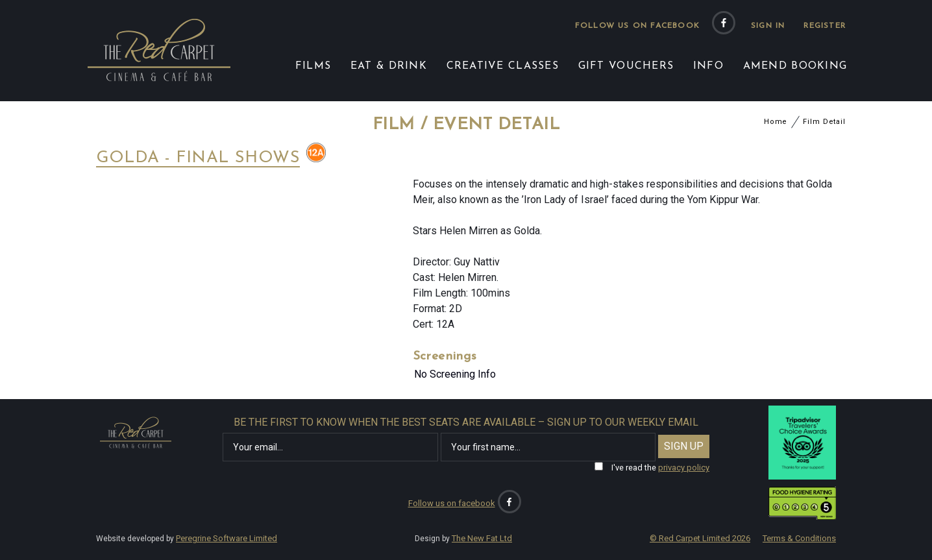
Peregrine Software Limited (227, 538)
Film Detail (824, 122)
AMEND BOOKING (795, 66)
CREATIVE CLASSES (503, 66)
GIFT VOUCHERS (626, 66)
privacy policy (684, 468)
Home (776, 122)
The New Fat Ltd (482, 538)
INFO (708, 66)
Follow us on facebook (637, 26)
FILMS (313, 66)
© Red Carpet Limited (700, 538)
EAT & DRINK (389, 66)
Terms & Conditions (799, 538)
